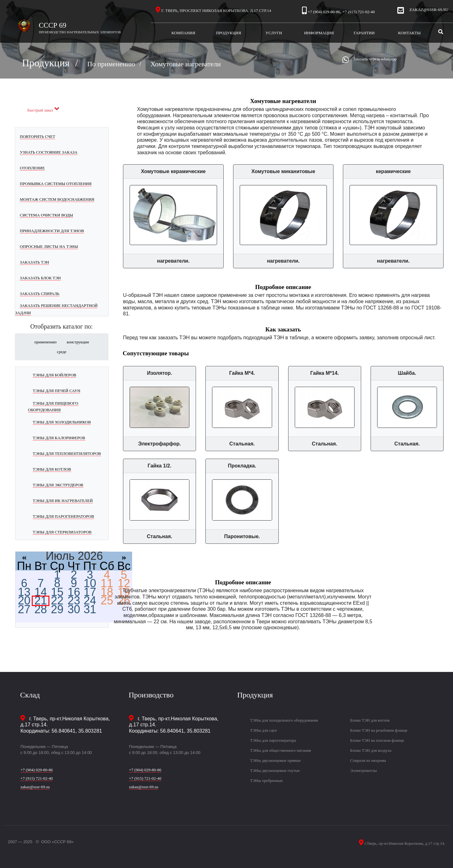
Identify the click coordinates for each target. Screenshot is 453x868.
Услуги (281, 33)
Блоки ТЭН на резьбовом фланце (379, 730)
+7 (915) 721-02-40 (359, 12)
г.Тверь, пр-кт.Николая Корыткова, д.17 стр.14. (404, 843)
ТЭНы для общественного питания (280, 750)
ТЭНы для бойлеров (54, 375)
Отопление (32, 168)
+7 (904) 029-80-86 (324, 12)
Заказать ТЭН (34, 262)
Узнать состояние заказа (49, 152)
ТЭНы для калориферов (59, 438)
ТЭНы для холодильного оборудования (284, 720)
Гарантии (370, 33)
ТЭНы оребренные (266, 781)
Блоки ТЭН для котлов (370, 720)
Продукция (234, 33)
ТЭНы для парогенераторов (63, 516)
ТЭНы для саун (263, 730)
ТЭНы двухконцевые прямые (275, 760)
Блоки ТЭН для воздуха (371, 750)
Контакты (409, 33)
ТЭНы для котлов (52, 469)
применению (45, 342)
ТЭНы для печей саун (56, 391)
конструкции (78, 342)
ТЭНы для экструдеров (58, 485)
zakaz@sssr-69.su (429, 10)
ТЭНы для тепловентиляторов (67, 453)
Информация (323, 33)
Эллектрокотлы (364, 770)
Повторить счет (37, 136)
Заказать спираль (40, 294)
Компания (189, 33)
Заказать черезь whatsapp (375, 59)
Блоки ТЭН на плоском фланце (377, 740)
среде (62, 352)
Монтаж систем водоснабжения (57, 199)
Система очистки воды (46, 215)
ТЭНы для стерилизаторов (62, 532)
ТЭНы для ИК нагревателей (63, 501)
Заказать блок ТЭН (40, 278)
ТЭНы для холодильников (62, 422)
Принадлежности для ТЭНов (52, 231)
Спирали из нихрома (368, 760)
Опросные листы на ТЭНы (49, 246)
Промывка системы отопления (56, 184)
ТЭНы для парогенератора (273, 740)
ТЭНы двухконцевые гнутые (275, 770)
